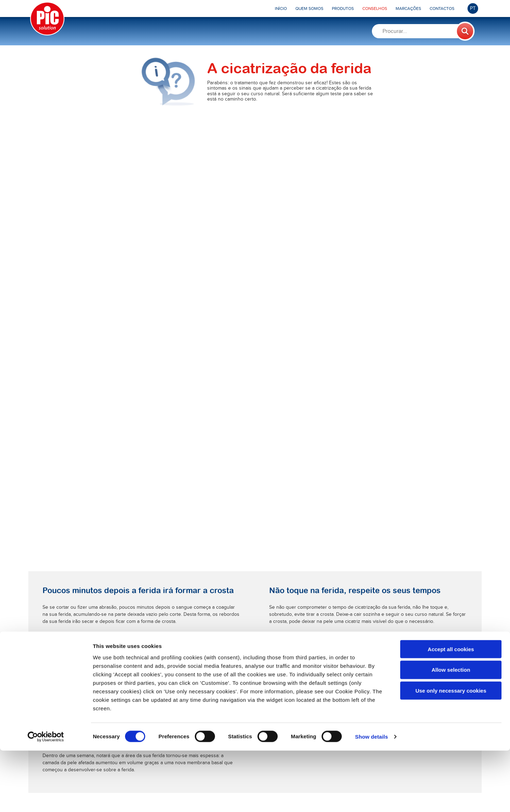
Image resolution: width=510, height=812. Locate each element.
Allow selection (451, 731)
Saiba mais (154, 518)
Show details (372, 798)
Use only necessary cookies (451, 752)
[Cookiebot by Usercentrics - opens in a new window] (46, 798)
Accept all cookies (451, 710)
